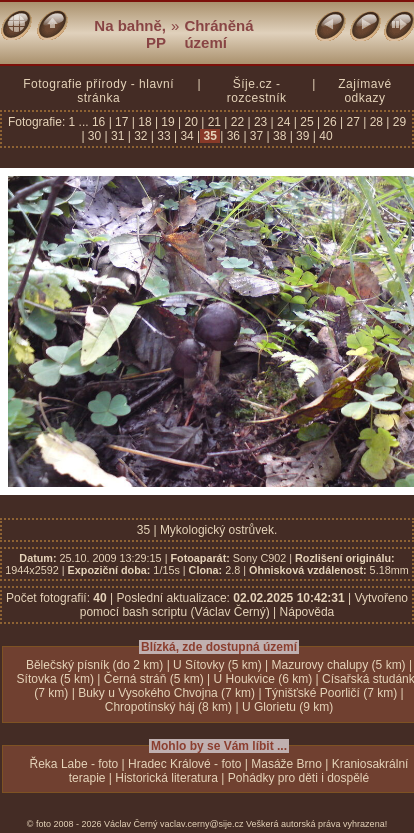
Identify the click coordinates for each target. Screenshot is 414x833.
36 (233, 136)
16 (100, 122)
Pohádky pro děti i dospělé (298, 778)
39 (303, 136)
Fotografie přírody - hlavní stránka (98, 91)
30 (95, 136)
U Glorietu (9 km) (287, 707)
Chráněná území (218, 34)
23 (261, 122)
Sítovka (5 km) (55, 679)
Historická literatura (166, 778)
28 (376, 122)
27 (353, 122)
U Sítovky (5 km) (217, 665)
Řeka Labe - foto (74, 764)
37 (257, 136)
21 (214, 122)
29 (397, 122)
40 (324, 136)
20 (191, 122)
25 (307, 122)
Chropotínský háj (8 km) (168, 707)
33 (164, 136)
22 (237, 122)
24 (284, 122)
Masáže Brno (286, 764)
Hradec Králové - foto (184, 764)
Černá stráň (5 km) (154, 679)
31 (118, 136)
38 (280, 136)
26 (330, 122)
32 (141, 136)
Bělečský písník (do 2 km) (94, 665)
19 (168, 122)
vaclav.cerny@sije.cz (202, 824)
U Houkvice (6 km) (263, 679)
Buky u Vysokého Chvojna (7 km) (166, 693)
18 (145, 122)
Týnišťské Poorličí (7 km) (331, 693)
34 (187, 136)
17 (122, 122)
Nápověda (307, 612)
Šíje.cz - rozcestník (257, 91)
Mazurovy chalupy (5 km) (339, 665)
